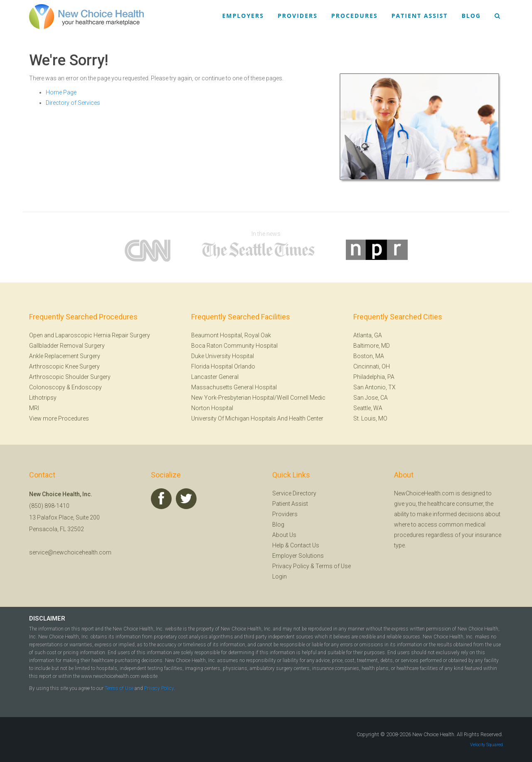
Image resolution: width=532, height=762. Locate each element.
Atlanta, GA (368, 335)
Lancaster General (215, 377)
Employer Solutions (298, 556)
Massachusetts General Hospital (234, 387)
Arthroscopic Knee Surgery (64, 366)
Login (280, 576)
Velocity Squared (486, 745)
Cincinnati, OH (372, 366)
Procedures (355, 16)
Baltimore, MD (372, 346)
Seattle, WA (368, 408)
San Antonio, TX (374, 387)
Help (278, 545)
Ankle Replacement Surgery (65, 356)
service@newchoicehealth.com (70, 552)
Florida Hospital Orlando (223, 366)
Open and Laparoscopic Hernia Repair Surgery (90, 335)
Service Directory (294, 493)
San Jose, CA (371, 398)
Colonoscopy (47, 387)
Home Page (61, 92)
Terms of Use (333, 566)
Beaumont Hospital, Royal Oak (231, 335)
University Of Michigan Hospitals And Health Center (257, 418)
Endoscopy (87, 387)
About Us (284, 535)
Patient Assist (420, 16)
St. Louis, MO (370, 418)
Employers (243, 16)
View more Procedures (59, 418)
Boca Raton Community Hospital (234, 346)
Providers (298, 16)
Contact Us (305, 545)
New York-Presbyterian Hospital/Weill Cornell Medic (258, 398)
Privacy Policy (291, 566)
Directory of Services (73, 103)
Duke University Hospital (223, 356)
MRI (34, 408)
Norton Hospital (212, 408)
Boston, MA (369, 356)
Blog (471, 16)
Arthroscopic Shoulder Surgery (70, 377)
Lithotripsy (43, 398)
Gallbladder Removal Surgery (67, 346)
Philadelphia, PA (374, 377)
